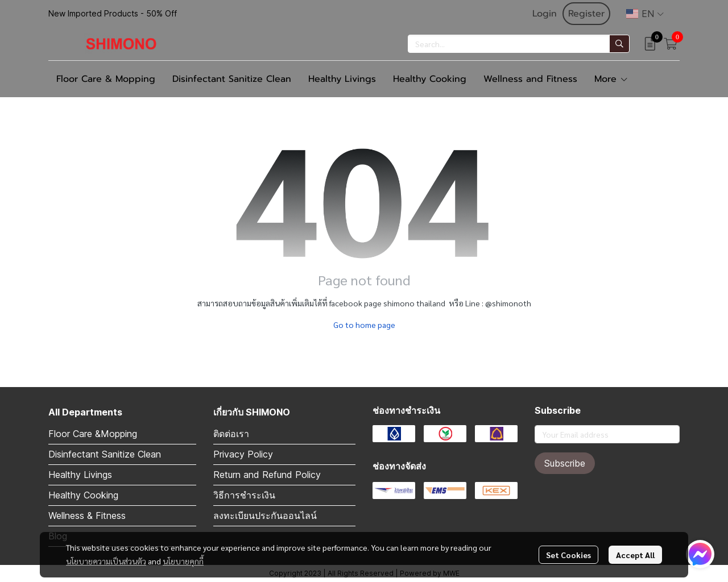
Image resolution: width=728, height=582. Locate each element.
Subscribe (565, 463)
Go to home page (364, 325)
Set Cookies (568, 555)
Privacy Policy (243, 454)
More (611, 79)
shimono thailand (414, 303)
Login (545, 14)
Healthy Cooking (83, 495)
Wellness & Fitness (87, 516)
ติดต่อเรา (231, 434)
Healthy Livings (80, 475)
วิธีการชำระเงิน (244, 495)
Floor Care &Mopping (93, 434)
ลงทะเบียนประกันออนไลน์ (265, 516)
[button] (645, 14)
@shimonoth (508, 303)
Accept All (635, 555)
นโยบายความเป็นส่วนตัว (106, 561)
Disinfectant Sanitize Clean (105, 454)
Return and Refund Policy (267, 475)
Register (586, 14)
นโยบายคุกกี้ (183, 561)
